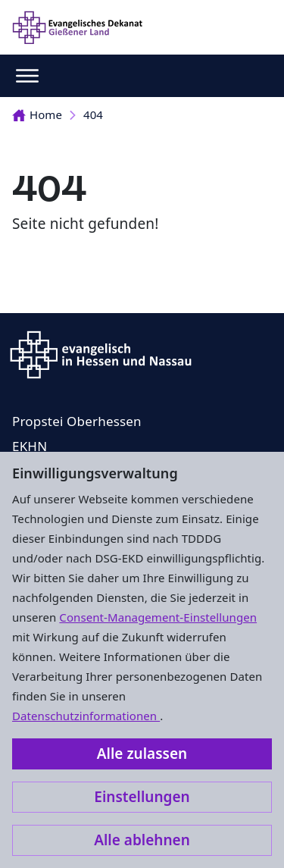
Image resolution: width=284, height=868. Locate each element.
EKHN (30, 446)
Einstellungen (142, 797)
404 (93, 114)
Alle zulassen (142, 754)
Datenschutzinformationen (86, 716)
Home (37, 114)
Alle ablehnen (142, 840)
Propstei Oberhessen (77, 421)
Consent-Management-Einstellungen (158, 617)
